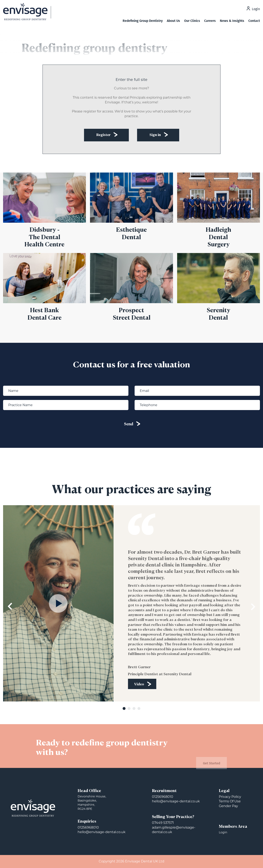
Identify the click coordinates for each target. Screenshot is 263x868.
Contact (254, 21)
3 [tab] (134, 708)
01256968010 (88, 827)
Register (103, 135)
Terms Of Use (230, 801)
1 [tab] (124, 708)
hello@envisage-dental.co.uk (102, 832)
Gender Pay (228, 806)
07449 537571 (163, 823)
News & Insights (232, 21)
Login (256, 9)
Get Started (212, 768)
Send (129, 424)
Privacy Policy (230, 797)
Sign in (155, 135)
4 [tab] (139, 708)
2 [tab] (129, 708)
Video (139, 684)
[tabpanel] (131, 603)
